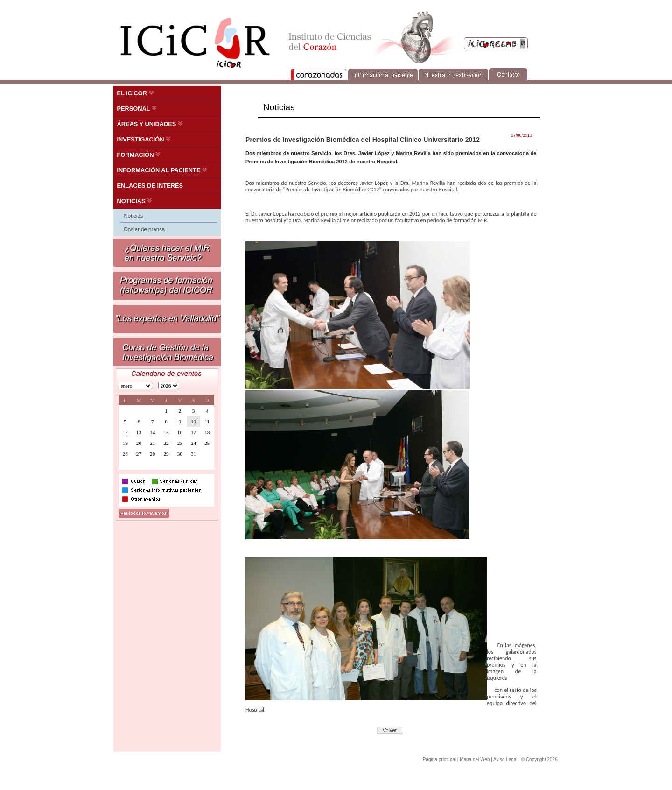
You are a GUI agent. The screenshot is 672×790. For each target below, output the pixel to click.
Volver (390, 730)
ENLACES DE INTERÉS (150, 186)
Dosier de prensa (145, 229)
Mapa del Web (475, 759)
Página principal (439, 759)
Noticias (134, 216)
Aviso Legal (505, 759)
